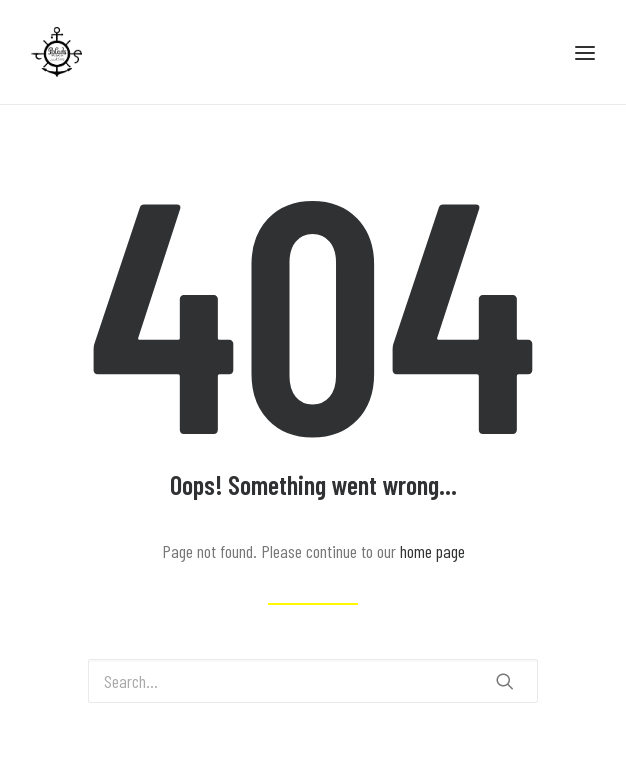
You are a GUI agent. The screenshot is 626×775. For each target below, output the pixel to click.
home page (432, 551)
